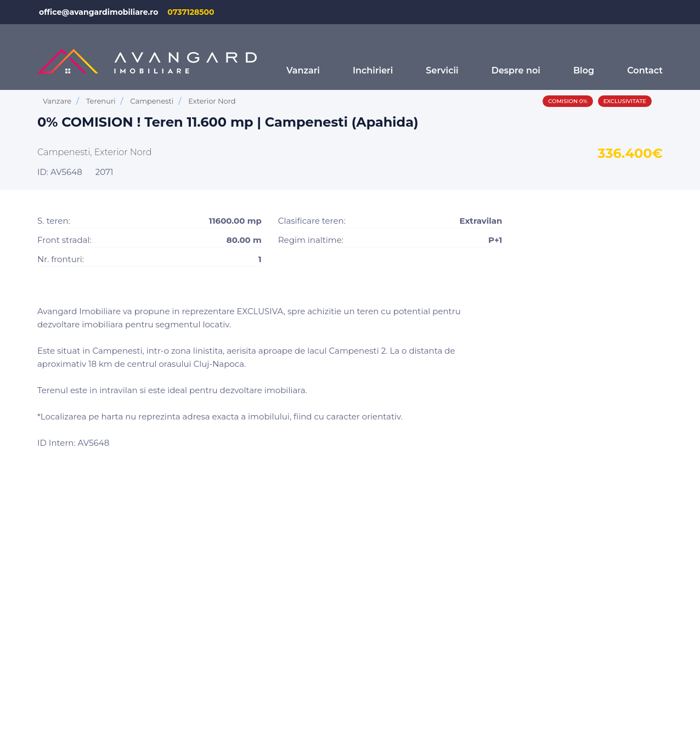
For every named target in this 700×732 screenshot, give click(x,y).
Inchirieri (373, 70)
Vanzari (303, 70)
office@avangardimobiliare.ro (98, 12)
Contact (645, 70)
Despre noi (516, 70)
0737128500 (191, 12)
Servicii (442, 70)
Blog (584, 70)
